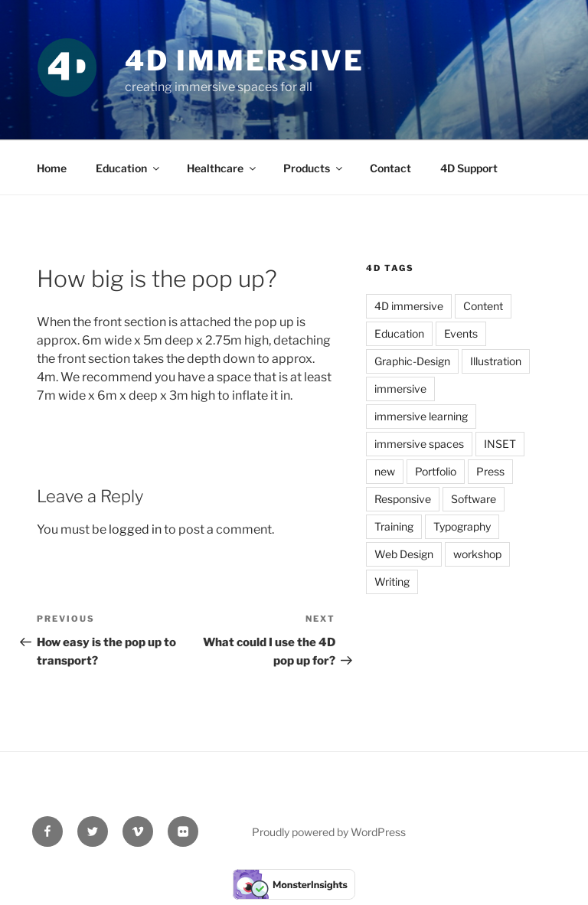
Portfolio (436, 471)
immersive (400, 389)
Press (490, 471)
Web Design (404, 554)
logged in (135, 529)
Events (461, 333)
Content (483, 306)
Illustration (496, 361)
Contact (390, 168)
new (385, 471)
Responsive (403, 499)
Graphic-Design (412, 361)
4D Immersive (245, 60)
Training (394, 526)
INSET (500, 444)
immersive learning (421, 416)
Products (314, 168)
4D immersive (409, 306)
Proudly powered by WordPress (329, 832)
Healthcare (222, 168)
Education (129, 168)
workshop (477, 554)
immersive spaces (419, 444)
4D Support (469, 168)
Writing (392, 582)
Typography (462, 526)
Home (52, 168)
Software (474, 499)
